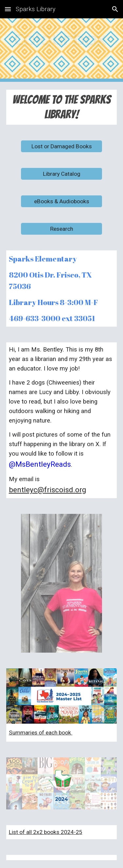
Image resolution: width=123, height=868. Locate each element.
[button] (8, 9)
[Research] (61, 229)
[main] (62, 107)
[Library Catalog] (61, 174)
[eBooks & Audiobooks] (61, 201)
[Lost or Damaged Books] (61, 146)
